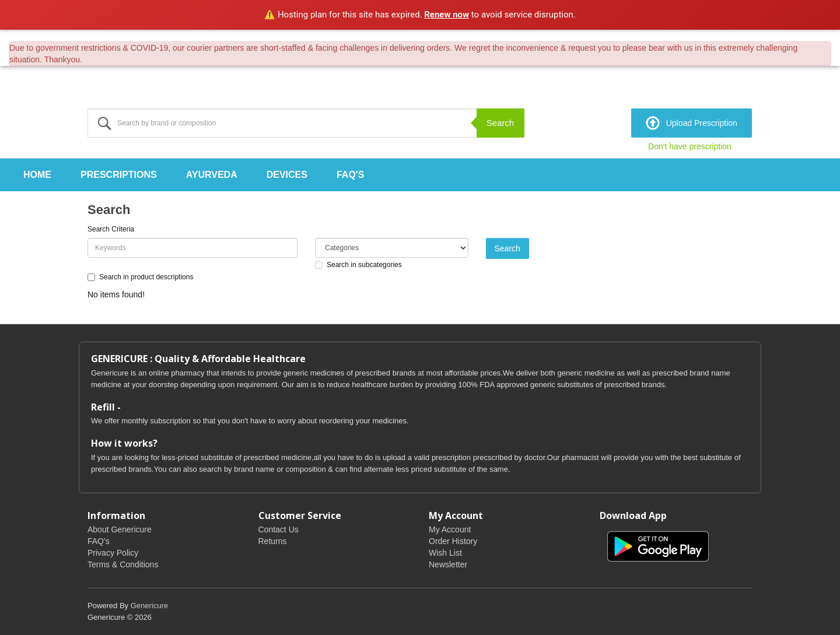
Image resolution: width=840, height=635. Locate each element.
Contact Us (279, 529)
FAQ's (350, 175)
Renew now (447, 15)
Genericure (149, 606)
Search (501, 123)
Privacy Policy (113, 553)
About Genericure (120, 529)
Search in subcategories (358, 265)
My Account (450, 529)
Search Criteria (111, 229)
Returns (273, 541)
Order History (453, 541)
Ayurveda (212, 175)
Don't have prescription (690, 146)
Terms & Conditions (123, 564)
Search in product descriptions (140, 277)
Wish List (445, 553)
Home (37, 175)
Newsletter (448, 564)
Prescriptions (119, 175)
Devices (287, 175)
